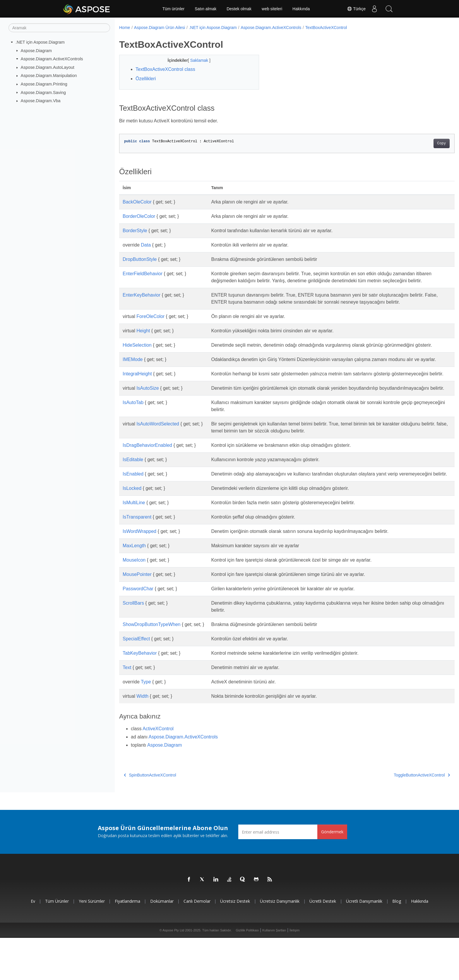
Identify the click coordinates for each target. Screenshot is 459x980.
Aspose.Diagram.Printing (44, 84)
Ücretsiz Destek (235, 943)
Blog (397, 943)
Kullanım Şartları (274, 972)
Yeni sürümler (92, 943)
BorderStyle (135, 231)
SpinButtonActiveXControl (150, 817)
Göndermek (332, 874)
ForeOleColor (150, 323)
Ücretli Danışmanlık (364, 943)
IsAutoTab (133, 438)
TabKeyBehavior (140, 695)
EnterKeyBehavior (142, 302)
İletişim (294, 972)
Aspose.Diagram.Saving (43, 92)
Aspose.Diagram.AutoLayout (48, 67)
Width (142, 738)
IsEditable (133, 495)
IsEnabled (133, 509)
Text (127, 710)
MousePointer (137, 616)
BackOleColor (137, 202)
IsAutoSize (148, 416)
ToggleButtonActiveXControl (399, 817)
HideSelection (137, 352)
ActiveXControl (158, 771)
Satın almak (205, 9)
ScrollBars (133, 645)
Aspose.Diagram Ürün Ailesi (160, 28)
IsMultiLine (134, 545)
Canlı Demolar (197, 943)
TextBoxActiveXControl (326, 28)
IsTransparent (137, 559)
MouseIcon (134, 602)
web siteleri (272, 9)
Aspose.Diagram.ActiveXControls (52, 59)
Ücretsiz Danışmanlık (280, 943)
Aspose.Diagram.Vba (41, 101)
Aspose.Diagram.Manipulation (49, 76)
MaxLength (134, 588)
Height (143, 338)
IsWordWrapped (139, 573)
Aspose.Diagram (36, 50)
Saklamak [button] (195, 60)
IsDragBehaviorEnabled (147, 480)
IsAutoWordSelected (158, 459)
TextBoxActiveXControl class (165, 69)
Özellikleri (146, 79)
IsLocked (132, 530)
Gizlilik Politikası (248, 972)
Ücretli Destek (323, 943)
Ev (33, 943)
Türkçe (356, 9)
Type (146, 724)
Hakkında (301, 9)
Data (146, 245)
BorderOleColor (139, 216)
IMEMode (133, 373)
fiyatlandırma (127, 943)
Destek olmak (239, 9)
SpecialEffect (136, 681)
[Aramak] (59, 28)
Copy (418, 143)
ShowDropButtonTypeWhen (151, 667)
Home (125, 28)
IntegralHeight (137, 395)
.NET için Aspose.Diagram (40, 42)
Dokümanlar (162, 943)
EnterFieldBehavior (143, 274)
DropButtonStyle (140, 259)
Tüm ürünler (173, 9)
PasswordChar (138, 631)
